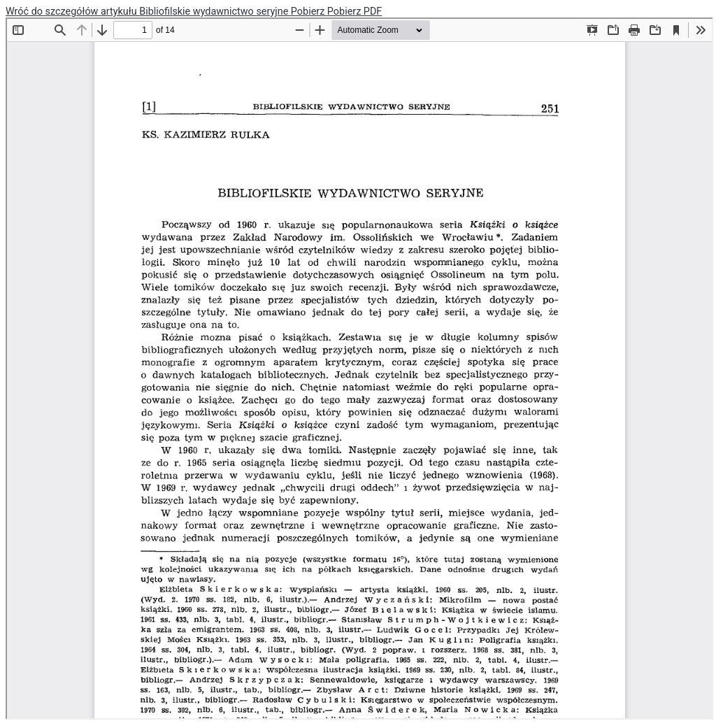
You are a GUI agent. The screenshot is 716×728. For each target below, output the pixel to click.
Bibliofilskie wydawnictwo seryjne (215, 12)
